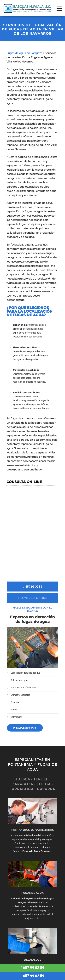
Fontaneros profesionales (23, 688)
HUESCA (22, 779)
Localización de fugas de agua (25, 673)
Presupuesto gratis (25, 728)
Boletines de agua (19, 680)
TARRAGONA (22, 789)
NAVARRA (46, 789)
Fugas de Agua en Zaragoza (24, 53)
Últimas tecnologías (20, 695)
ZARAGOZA (23, 784)
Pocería (14, 710)
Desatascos (16, 702)
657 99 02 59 (33, 587)
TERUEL (41, 779)
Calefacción (16, 717)
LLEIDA (44, 784)
